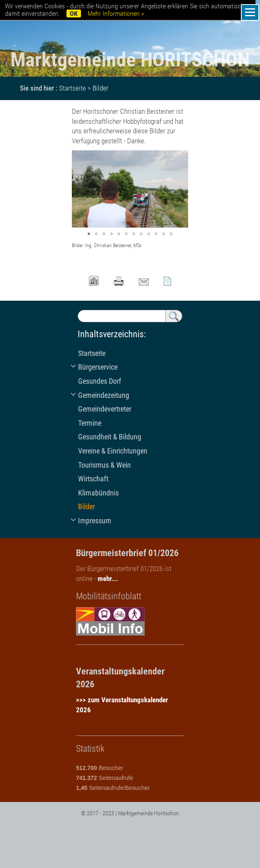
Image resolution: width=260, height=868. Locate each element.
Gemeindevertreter (105, 409)
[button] (181, 158)
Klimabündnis (98, 493)
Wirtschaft (93, 479)
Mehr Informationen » (116, 13)
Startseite (72, 88)
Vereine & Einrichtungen (113, 451)
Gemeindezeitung (104, 395)
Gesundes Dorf (100, 381)
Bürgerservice (98, 367)
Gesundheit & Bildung (110, 437)
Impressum (95, 521)
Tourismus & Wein (104, 465)
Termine (90, 423)
